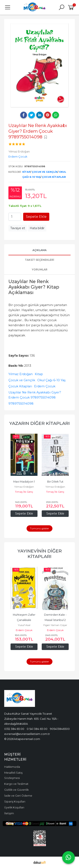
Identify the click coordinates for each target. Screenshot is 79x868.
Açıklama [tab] (39, 250)
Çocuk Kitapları (54, 177)
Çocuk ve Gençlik (45, 172)
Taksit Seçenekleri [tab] (39, 260)
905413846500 (60, 729)
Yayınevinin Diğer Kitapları (40, 554)
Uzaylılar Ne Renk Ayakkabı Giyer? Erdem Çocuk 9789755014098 (35, 395)
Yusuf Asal (24, 625)
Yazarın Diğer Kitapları (39, 423)
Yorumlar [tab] (40, 269)
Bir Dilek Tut (55, 482)
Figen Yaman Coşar (55, 625)
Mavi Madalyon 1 (24, 482)
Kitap (26, 172)
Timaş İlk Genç (24, 492)
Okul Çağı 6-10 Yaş (51, 380)
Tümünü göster (39, 528)
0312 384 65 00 (14, 729)
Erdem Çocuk (45, 386)
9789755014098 (21, 404)
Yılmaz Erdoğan (21, 374)
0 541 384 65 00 (37, 729)
